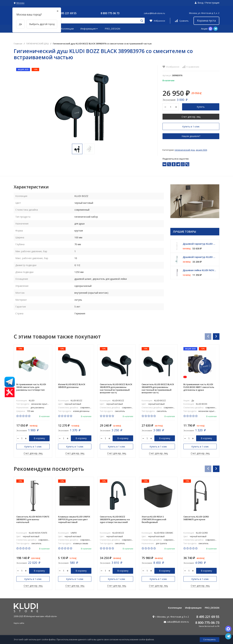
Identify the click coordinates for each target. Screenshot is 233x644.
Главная (18, 44)
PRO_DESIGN (112, 29)
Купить (201, 107)
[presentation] (208, 336)
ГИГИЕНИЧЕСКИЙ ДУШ (38, 44)
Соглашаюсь (210, 640)
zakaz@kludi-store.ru (154, 13)
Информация (89, 29)
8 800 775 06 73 (110, 13)
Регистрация (212, 3)
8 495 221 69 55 (67, 13)
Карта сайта (19, 623)
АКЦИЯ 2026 (201, 150)
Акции (204, 29)
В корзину (39, 438)
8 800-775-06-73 (207, 623)
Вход (200, 3)
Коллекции (67, 29)
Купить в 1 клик (191, 127)
